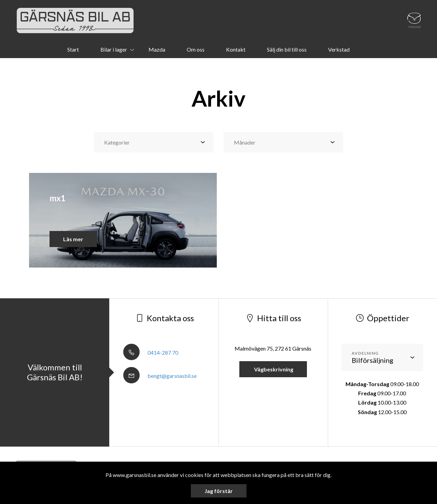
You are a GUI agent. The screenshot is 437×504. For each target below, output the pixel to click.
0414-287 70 (151, 352)
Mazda (157, 49)
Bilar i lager (114, 49)
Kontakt (236, 49)
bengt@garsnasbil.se (160, 376)
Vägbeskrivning (273, 369)
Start (73, 49)
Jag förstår (219, 491)
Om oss (196, 49)
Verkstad (339, 49)
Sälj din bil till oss (287, 49)
